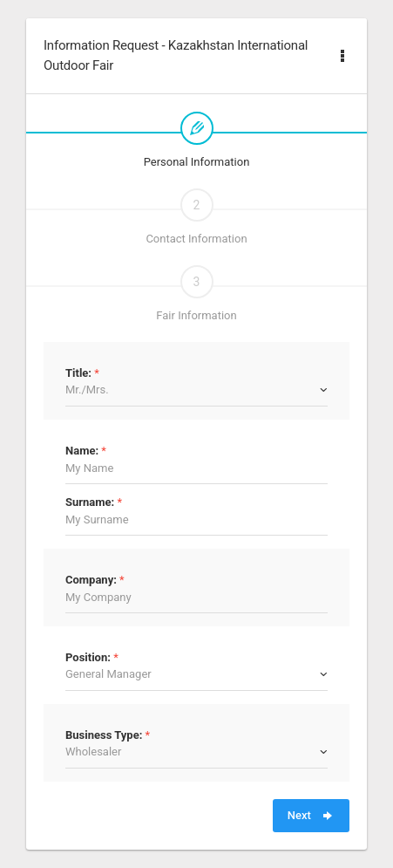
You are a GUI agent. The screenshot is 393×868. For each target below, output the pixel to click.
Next (311, 816)
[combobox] (196, 390)
